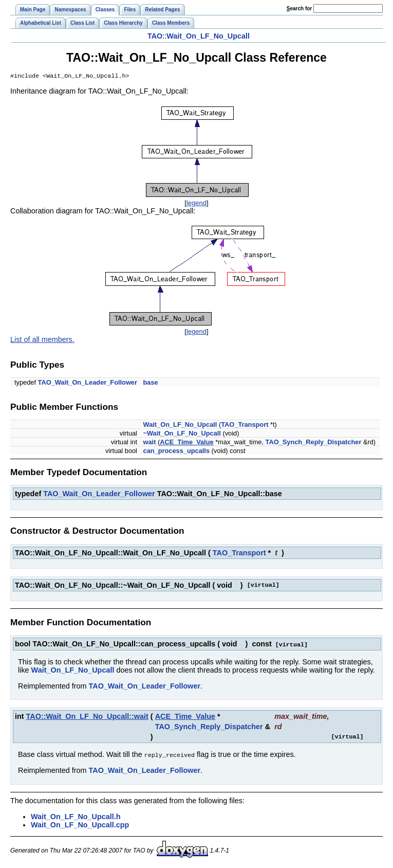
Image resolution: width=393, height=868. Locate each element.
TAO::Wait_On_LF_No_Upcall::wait (87, 717)
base (151, 383)
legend (196, 204)
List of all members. (42, 340)
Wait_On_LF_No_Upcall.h (76, 817)
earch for (299, 8)
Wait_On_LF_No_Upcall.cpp (80, 825)
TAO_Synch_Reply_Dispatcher (314, 443)
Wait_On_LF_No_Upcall (208, 36)
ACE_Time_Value (186, 443)
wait (150, 443)
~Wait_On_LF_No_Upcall (182, 434)
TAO (155, 36)
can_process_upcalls (176, 452)
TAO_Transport (245, 426)
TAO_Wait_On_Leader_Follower (88, 383)
